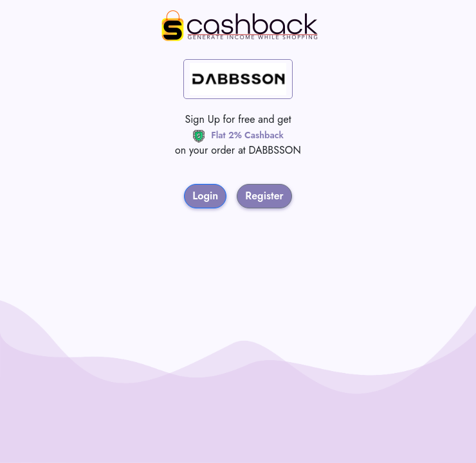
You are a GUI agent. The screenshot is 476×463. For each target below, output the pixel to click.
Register (264, 196)
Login (205, 196)
